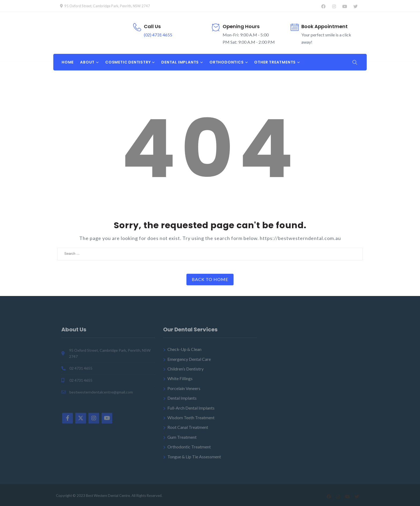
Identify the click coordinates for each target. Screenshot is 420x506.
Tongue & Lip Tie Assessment (194, 457)
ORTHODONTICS (227, 62)
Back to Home (210, 279)
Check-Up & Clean (184, 349)
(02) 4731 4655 (158, 35)
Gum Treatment (182, 437)
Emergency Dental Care (189, 359)
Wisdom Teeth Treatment (191, 417)
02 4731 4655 (81, 368)
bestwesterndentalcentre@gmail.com (101, 392)
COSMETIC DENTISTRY (128, 62)
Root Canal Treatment (188, 427)
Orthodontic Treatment (189, 447)
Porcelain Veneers (184, 388)
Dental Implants (182, 398)
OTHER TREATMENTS (275, 62)
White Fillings (180, 378)
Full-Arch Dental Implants (191, 408)
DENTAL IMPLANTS (180, 62)
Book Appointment (325, 26)
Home (68, 62)
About (87, 62)
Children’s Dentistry (185, 369)
